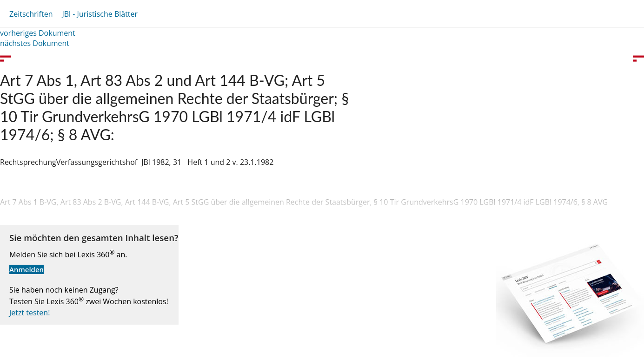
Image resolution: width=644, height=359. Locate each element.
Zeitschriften (31, 14)
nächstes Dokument (35, 43)
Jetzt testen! (30, 313)
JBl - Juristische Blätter (100, 14)
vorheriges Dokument (38, 33)
